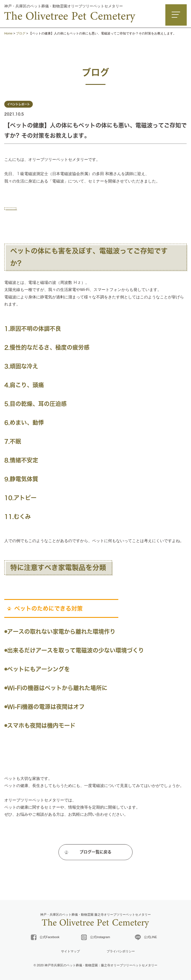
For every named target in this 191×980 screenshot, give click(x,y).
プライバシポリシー (121, 951)
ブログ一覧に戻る (95, 854)
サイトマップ (70, 951)
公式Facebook (45, 937)
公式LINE (146, 937)
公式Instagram (95, 937)
